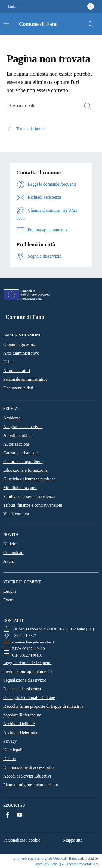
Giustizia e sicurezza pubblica (29, 479)
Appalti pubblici (17, 435)
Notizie (10, 544)
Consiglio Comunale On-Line (29, 698)
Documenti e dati (18, 388)
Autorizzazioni (16, 444)
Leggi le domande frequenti (27, 663)
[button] (15, 7)
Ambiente (12, 418)
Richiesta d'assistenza (22, 689)
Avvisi (9, 561)
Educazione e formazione (25, 470)
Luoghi (10, 591)
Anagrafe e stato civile (23, 427)
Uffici (8, 362)
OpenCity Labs (46, 864)
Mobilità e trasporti (20, 488)
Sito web (20, 858)
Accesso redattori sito (82, 864)
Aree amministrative (21, 353)
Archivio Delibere (19, 724)
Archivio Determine (21, 732)
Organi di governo (19, 344)
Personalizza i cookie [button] (22, 840)
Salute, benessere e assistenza (29, 496)
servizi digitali (41, 858)
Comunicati (13, 553)
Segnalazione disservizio (25, 680)
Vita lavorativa (16, 514)
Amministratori (17, 371)
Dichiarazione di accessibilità (29, 767)
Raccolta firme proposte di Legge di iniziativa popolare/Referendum (43, 711)
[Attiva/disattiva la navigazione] (6, 23)
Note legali (13, 750)
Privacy (10, 741)
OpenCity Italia (65, 858)
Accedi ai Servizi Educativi (27, 776)
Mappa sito (73, 840)
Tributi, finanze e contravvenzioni (33, 505)
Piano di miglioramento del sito (31, 785)
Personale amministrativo (25, 379)
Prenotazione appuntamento (27, 671)
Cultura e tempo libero (23, 462)
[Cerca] (88, 106)
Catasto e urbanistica (21, 453)
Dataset (10, 759)
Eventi (9, 600)
